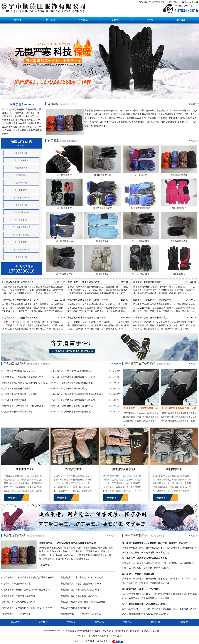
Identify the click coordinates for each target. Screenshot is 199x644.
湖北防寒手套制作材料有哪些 (147, 282)
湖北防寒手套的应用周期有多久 (75, 608)
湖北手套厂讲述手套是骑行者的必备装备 (87, 318)
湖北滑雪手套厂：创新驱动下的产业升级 (80, 590)
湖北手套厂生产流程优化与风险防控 (18, 371)
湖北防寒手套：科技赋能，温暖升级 (18, 596)
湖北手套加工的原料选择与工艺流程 (78, 377)
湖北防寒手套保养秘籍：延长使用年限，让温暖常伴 (25, 590)
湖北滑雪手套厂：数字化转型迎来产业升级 (81, 584)
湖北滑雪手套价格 (21, 212)
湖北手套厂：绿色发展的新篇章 (16, 584)
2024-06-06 (126, 318)
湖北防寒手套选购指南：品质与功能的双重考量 (83, 602)
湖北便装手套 (21, 183)
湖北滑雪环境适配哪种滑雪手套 (16, 389)
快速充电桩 (101, 636)
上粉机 (110, 636)
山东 (88, 641)
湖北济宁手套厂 (21, 190)
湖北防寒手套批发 (141, 241)
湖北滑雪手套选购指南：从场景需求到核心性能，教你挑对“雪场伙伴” (155, 543)
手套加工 (184, 2)
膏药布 (92, 636)
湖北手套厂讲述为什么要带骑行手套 (150, 318)
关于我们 (50, 20)
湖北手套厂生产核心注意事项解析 (77, 371)
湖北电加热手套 (21, 160)
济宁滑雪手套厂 (159, 2)
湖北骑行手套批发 (141, 274)
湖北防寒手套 (21, 168)
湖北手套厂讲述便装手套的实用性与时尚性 (88, 300)
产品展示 (83, 20)
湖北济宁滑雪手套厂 (21, 227)
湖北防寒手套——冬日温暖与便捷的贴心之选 (22, 377)
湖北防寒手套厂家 (64, 274)
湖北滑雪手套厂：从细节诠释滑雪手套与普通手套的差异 (67, 543)
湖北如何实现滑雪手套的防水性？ (18, 282)
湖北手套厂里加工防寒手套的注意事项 (19, 394)
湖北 (93, 641)
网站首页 (17, 20)
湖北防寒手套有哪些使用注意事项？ (78, 383)
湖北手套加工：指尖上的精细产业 (83, 282)
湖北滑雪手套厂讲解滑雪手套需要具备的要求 (82, 394)
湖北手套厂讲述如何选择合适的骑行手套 (152, 300)
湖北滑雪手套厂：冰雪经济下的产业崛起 (141, 589)
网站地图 (143, 2)
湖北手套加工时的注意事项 (14, 400)
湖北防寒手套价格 (21, 198)
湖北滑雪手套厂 (21, 220)
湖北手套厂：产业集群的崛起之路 (138, 574)
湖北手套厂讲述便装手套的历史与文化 (20, 300)
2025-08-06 (191, 282)
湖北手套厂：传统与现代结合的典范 (18, 602)
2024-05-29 (191, 318)
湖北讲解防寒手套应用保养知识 (76, 412)
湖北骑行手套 (21, 175)
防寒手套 (194, 2)
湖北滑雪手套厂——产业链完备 (16, 614)
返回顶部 (183, 622)
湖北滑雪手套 (21, 153)
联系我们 (182, 20)
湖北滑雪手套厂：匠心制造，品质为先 (79, 596)
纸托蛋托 (118, 636)
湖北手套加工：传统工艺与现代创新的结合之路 (145, 558)
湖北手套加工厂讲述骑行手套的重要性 (20, 318)
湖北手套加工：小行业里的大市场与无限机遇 (82, 578)
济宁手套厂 (173, 2)
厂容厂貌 (149, 20)
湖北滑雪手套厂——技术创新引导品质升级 (81, 614)
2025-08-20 (126, 282)
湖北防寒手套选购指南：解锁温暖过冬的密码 (143, 604)
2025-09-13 (60, 282)
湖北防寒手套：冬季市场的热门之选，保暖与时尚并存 (26, 608)
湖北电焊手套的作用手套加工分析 (17, 412)
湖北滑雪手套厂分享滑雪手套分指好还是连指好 (23, 406)
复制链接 (70, 631)
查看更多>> (193, 104)
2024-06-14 (60, 300)
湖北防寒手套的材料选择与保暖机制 (78, 400)
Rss (149, 2)
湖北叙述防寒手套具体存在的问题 (77, 406)
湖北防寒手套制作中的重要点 (75, 389)
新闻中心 (116, 20)
